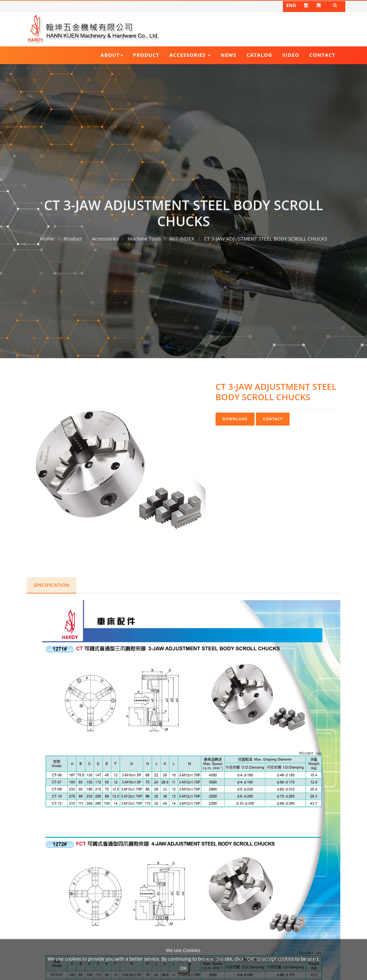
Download (235, 419)
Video (291, 55)
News (228, 55)
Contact (322, 55)
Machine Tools (144, 234)
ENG (291, 5)
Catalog (259, 55)
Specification (52, 585)
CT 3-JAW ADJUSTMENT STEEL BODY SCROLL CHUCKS (265, 234)
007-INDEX (182, 234)
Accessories (190, 55)
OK (183, 968)
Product (146, 55)
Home (47, 234)
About (112, 55)
